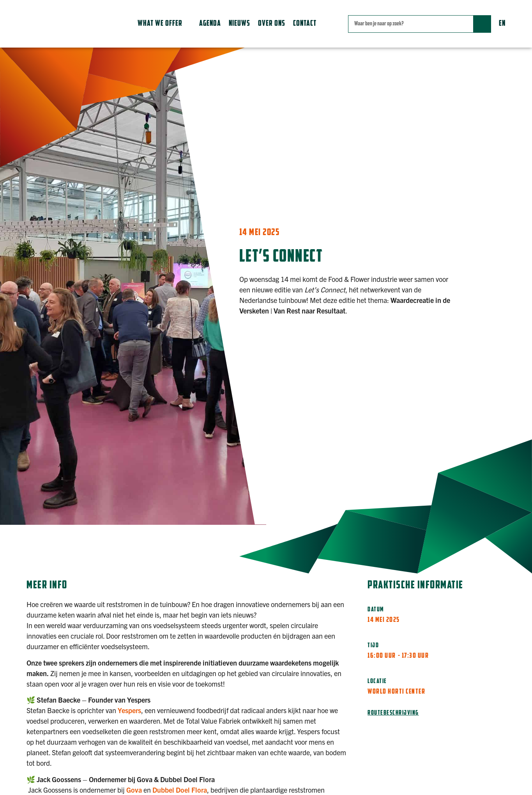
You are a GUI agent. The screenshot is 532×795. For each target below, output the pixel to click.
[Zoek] (482, 24)
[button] (164, 24)
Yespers (129, 710)
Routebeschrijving (393, 713)
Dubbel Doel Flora (180, 790)
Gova (134, 790)
